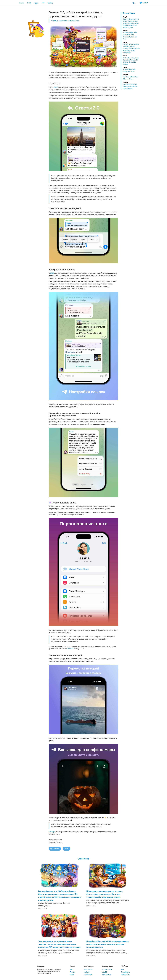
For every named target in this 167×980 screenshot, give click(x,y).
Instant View (125, 975)
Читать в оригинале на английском (65, 21)
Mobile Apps (89, 966)
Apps (36, 3)
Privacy (73, 972)
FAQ (29, 3)
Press (72, 975)
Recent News (129, 13)
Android (87, 972)
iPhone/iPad (88, 969)
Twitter (144, 3)
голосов (70, 649)
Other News (83, 859)
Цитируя (52, 832)
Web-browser (107, 975)
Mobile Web (88, 975)
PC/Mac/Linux (107, 969)
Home (21, 3)
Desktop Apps (107, 966)
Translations (125, 972)
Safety (50, 3)
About (72, 966)
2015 (56, 87)
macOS (104, 972)
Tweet (67, 849)
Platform (124, 966)
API (43, 3)
